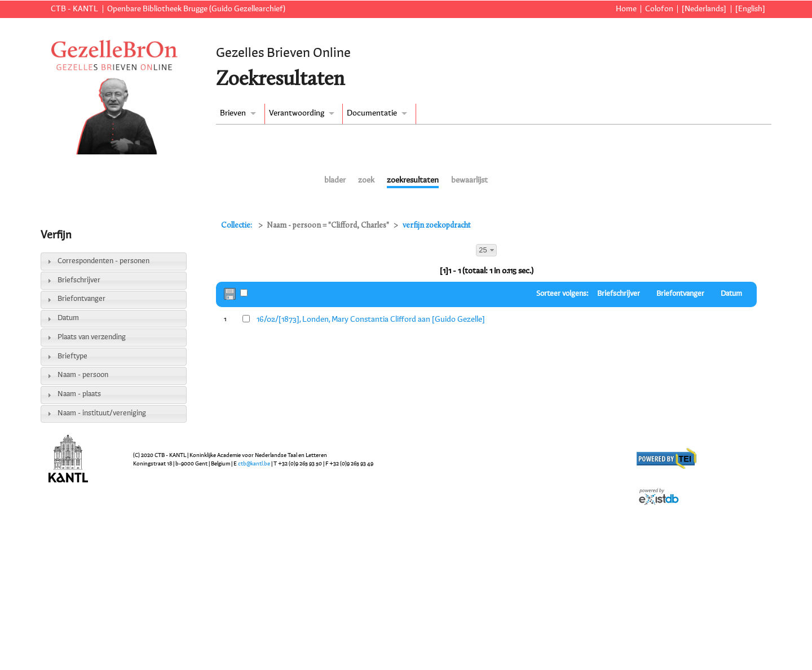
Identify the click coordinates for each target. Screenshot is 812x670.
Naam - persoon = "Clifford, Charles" (328, 226)
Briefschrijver (79, 280)
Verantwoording (297, 113)
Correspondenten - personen (103, 261)
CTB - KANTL (74, 9)
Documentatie (372, 113)
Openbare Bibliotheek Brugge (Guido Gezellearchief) (196, 9)
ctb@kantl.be (254, 464)
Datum (68, 318)
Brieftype (72, 356)
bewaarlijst (469, 180)
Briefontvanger (81, 299)
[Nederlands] (704, 9)
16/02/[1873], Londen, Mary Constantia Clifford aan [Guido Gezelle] (371, 320)
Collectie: (237, 226)
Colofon (659, 9)
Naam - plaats (79, 394)
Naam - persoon (83, 375)
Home (626, 9)
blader (335, 180)
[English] (750, 9)
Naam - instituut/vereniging (102, 413)
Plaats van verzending (92, 337)
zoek (366, 180)
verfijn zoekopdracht (437, 226)
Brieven (233, 113)
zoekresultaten (413, 180)
